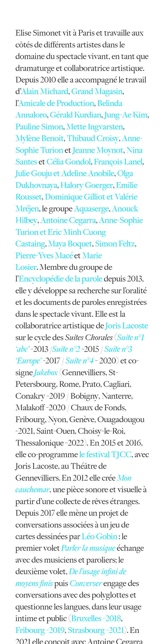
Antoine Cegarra (68, 220)
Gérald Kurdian (76, 115)
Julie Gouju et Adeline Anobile (65, 173)
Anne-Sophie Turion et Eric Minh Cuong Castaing (79, 232)
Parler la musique (88, 548)
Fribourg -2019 (40, 630)
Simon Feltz (115, 244)
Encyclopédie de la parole (61, 279)
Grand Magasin (97, 91)
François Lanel (118, 162)
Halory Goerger (87, 185)
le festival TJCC (105, 454)
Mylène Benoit (40, 138)
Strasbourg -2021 (96, 630)
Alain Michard (45, 91)
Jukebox (46, 373)
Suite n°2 (66, 349)
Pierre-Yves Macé (44, 256)
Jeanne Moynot (98, 150)
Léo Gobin (100, 536)
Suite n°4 (80, 361)
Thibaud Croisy (93, 138)
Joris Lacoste (127, 326)
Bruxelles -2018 (96, 618)
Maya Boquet (70, 244)
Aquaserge (91, 209)
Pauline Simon (39, 127)
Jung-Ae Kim (126, 115)
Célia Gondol (69, 162)
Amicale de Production (56, 103)
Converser (86, 583)
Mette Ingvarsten (95, 127)
